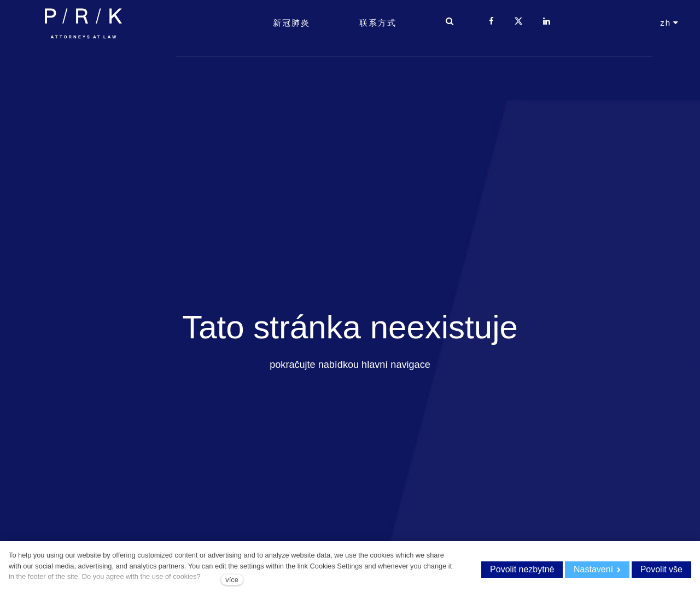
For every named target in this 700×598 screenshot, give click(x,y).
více (232, 580)
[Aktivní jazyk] (670, 44)
